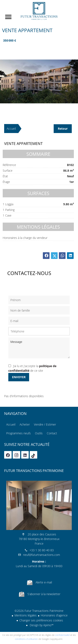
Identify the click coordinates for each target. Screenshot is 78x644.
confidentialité (62, 635)
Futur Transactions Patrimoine (34, 471)
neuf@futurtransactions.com (41, 555)
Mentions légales (26, 615)
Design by (41, 625)
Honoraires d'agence (54, 615)
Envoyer (19, 377)
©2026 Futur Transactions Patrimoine (39, 611)
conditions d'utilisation (26, 639)
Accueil (39, 11)
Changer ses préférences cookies (41, 620)
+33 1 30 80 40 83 (42, 550)
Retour (63, 129)
